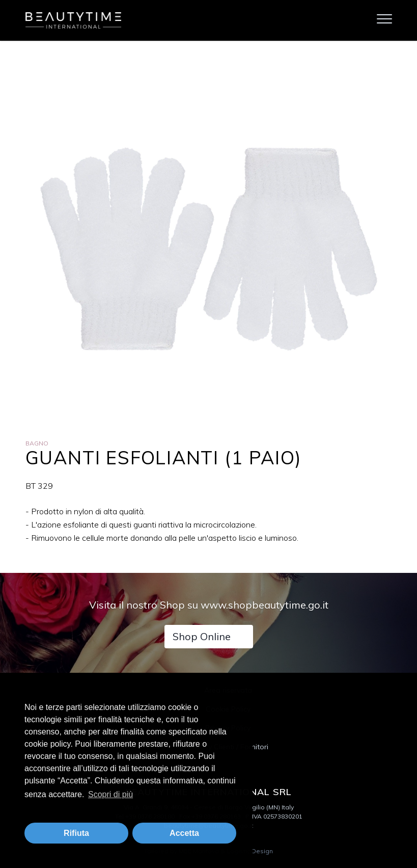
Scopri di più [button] (110, 794)
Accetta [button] (184, 833)
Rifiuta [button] (76, 833)
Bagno (37, 443)
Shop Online (202, 636)
